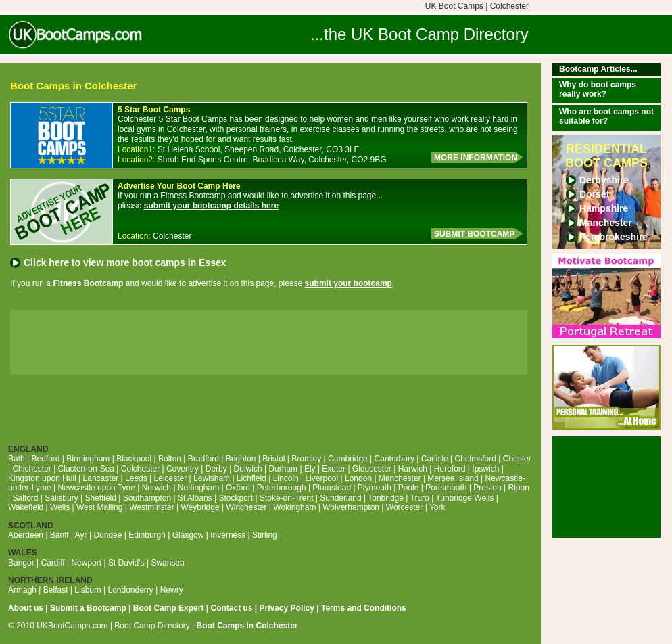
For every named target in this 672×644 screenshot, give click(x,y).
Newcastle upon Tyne (96, 488)
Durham (283, 469)
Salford (25, 498)
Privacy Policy (287, 608)
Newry (172, 590)
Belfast (56, 590)
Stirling (265, 535)
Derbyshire (604, 180)
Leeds (136, 478)
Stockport (236, 498)
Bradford (203, 459)
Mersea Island (453, 478)
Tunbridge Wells (464, 498)
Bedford (45, 459)
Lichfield (251, 478)
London (358, 478)
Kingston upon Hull (42, 478)
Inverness (228, 535)
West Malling (99, 507)
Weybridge (200, 507)
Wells (60, 507)
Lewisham (212, 478)
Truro (420, 498)
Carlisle (435, 459)
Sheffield (100, 498)
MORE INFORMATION (476, 158)
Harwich (413, 469)
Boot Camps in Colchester (247, 626)
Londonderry (130, 590)
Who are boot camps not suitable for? (606, 116)
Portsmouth (446, 488)
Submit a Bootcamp (88, 608)
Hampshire (604, 208)
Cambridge (348, 459)
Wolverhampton (351, 507)
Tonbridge (386, 498)
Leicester (171, 478)
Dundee (107, 535)
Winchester (246, 507)
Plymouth (375, 488)
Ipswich (485, 469)
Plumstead (332, 488)
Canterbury (394, 459)
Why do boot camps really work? (598, 89)
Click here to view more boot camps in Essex (125, 262)
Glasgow (188, 535)
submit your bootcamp (349, 283)
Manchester (606, 223)
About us (26, 608)
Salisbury (61, 498)
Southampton (147, 498)
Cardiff (53, 563)
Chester (517, 459)
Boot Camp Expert (169, 608)
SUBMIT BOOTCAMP (474, 234)
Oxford (238, 488)
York (437, 507)
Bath (17, 459)
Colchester (140, 469)
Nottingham (198, 488)
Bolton (170, 459)
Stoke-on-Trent (287, 498)
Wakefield (26, 507)
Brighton (241, 459)
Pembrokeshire (614, 237)
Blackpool (134, 459)
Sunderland (340, 498)
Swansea (167, 563)
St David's (126, 563)
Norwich (157, 488)
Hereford (450, 469)
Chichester (31, 469)
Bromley (306, 459)
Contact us (231, 608)
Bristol (273, 459)
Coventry (183, 469)
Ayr (81, 535)
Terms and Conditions (364, 608)
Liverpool (322, 478)
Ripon (519, 488)
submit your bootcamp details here (211, 206)
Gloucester (372, 469)
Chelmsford (476, 459)
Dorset (594, 194)
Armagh (22, 590)
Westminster (151, 507)
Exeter (334, 469)
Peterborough (282, 488)
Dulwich (248, 469)
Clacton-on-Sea (86, 469)
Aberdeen (26, 535)
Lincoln (286, 478)
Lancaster (101, 478)
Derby (216, 469)
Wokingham (294, 507)
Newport (86, 563)
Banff (59, 535)
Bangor (21, 563)
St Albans (195, 498)
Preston (487, 488)
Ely (310, 469)
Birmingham (88, 459)
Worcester (404, 507)
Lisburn (88, 590)
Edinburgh (147, 535)
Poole (409, 488)
